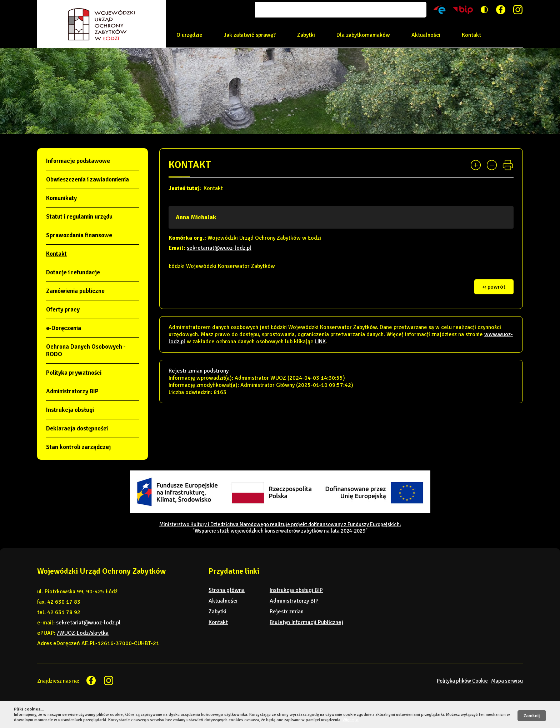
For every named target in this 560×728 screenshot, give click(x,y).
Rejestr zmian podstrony (199, 371)
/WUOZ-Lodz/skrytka (83, 633)
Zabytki (306, 35)
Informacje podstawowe (78, 161)
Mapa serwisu (507, 681)
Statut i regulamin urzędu (79, 217)
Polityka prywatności (74, 373)
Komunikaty (61, 198)
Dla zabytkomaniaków (363, 35)
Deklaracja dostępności (77, 428)
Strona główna (227, 590)
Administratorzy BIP (72, 391)
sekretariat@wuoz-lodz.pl (219, 248)
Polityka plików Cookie (462, 681)
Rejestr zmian (287, 612)
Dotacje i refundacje (73, 272)
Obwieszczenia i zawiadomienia (87, 179)
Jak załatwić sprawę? (250, 35)
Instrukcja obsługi (70, 410)
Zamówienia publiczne (75, 291)
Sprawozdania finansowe (79, 235)
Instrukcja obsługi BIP (296, 590)
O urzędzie (189, 35)
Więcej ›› (351, 720)
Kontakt (471, 35)
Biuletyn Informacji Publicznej (306, 622)
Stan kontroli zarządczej (78, 447)
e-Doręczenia (64, 328)
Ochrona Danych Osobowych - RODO (86, 350)
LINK (320, 341)
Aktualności (426, 35)
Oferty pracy (63, 310)
